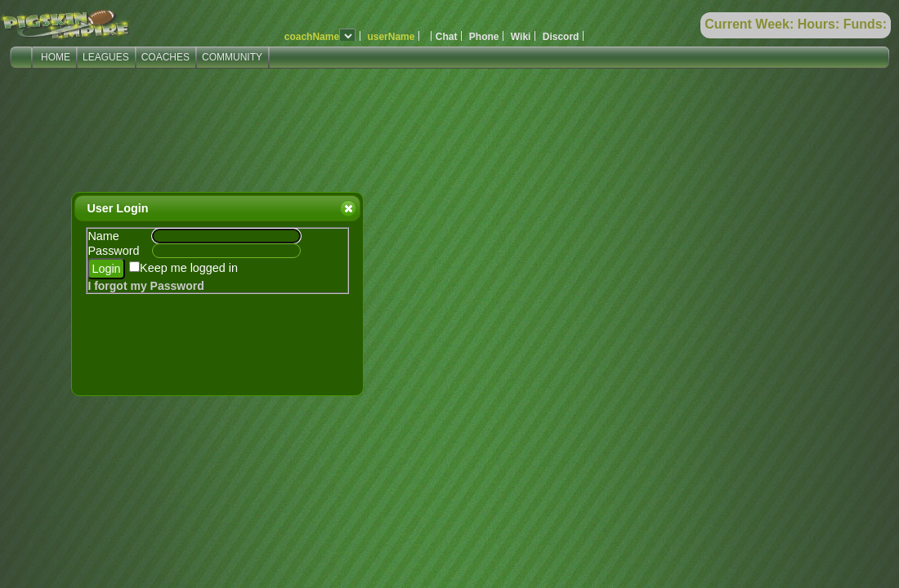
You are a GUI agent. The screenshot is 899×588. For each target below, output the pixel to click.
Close (347, 208)
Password (113, 251)
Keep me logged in (189, 268)
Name (103, 236)
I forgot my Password (145, 286)
